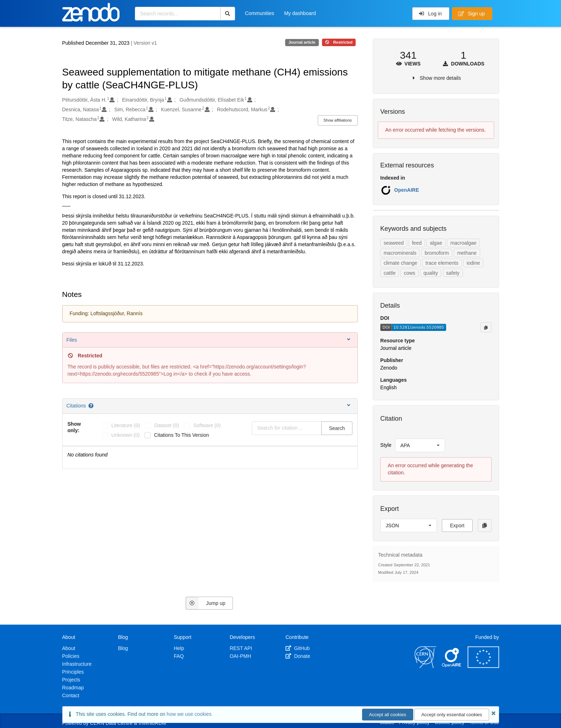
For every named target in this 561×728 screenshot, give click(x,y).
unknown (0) (125, 435)
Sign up (472, 14)
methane (467, 253)
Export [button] (457, 526)
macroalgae (464, 243)
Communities (260, 13)
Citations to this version (181, 435)
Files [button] (209, 340)
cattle (389, 273)
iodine (473, 263)
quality (431, 273)
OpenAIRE (407, 190)
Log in (430, 14)
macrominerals (400, 253)
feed (417, 243)
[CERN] (425, 666)
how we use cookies (189, 714)
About (69, 648)
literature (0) (126, 425)
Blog (123, 648)
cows (410, 273)
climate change (400, 263)
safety (453, 273)
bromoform (437, 253)
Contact (71, 695)
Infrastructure (77, 664)
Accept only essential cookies (452, 715)
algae (436, 243)
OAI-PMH (240, 656)
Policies (71, 656)
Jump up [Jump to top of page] (206, 603)
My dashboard (300, 13)
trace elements (442, 263)
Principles (73, 672)
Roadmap (73, 688)
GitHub (297, 648)
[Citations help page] (91, 406)
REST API (241, 648)
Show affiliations (338, 120)
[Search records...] (178, 14)
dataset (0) (167, 425)
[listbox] (420, 445)
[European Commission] (483, 666)
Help (179, 648)
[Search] (228, 14)
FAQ (179, 656)
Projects (71, 680)
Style (386, 445)
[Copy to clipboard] (486, 327)
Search (337, 428)
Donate (298, 656)
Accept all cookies (387, 715)
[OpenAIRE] (452, 666)
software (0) (207, 425)
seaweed (394, 243)
